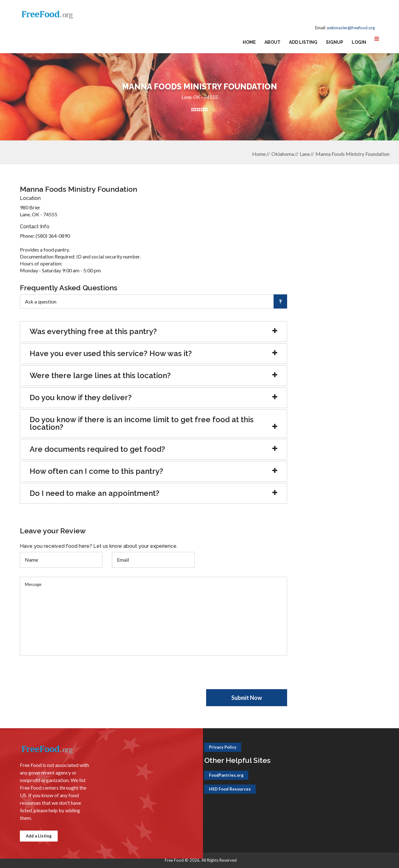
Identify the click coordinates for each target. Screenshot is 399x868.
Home (249, 42)
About (272, 42)
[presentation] (68, 677)
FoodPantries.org (226, 775)
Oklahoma (283, 154)
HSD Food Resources (230, 789)
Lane (305, 154)
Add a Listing (39, 836)
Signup (335, 42)
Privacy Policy (223, 747)
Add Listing (303, 42)
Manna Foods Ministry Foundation (353, 154)
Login (359, 42)
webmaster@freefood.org (351, 28)
